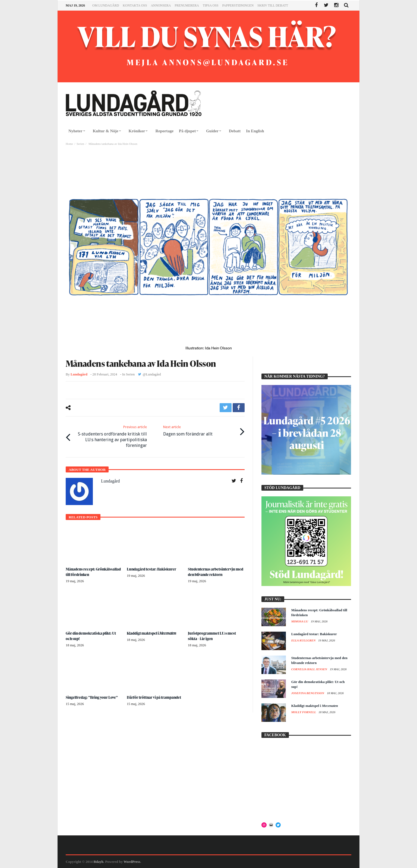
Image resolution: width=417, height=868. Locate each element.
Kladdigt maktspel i (152, 633)
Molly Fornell (304, 712)
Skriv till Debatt (273, 5)
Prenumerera (187, 5)
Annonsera (161, 5)
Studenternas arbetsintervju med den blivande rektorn (216, 571)
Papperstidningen (238, 5)
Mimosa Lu (300, 621)
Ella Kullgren (304, 640)
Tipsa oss (211, 5)
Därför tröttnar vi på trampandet (154, 697)
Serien (80, 144)
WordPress (132, 862)
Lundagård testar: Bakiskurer (152, 569)
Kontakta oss (135, 5)
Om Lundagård (106, 5)
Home (69, 144)
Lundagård (79, 374)
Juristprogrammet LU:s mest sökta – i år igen (212, 636)
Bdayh (99, 862)
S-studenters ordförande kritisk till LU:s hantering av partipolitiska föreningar (110, 436)
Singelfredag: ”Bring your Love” (92, 697)
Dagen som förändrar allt (188, 431)
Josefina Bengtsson (308, 693)
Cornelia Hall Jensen (310, 669)
